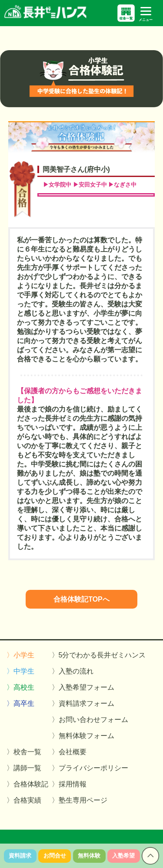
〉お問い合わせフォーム (90, 720)
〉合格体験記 (27, 784)
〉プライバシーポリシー (90, 768)
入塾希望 (123, 856)
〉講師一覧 (24, 768)
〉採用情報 (69, 784)
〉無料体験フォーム (83, 736)
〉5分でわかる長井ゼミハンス (99, 655)
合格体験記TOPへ (81, 599)
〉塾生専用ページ (80, 800)
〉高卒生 (20, 703)
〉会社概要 (69, 752)
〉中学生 (20, 671)
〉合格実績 (24, 800)
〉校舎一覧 (24, 752)
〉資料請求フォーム (83, 703)
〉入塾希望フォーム (83, 687)
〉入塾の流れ (73, 671)
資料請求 (20, 856)
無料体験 (89, 856)
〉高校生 (20, 687)
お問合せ (55, 856)
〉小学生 (20, 655)
